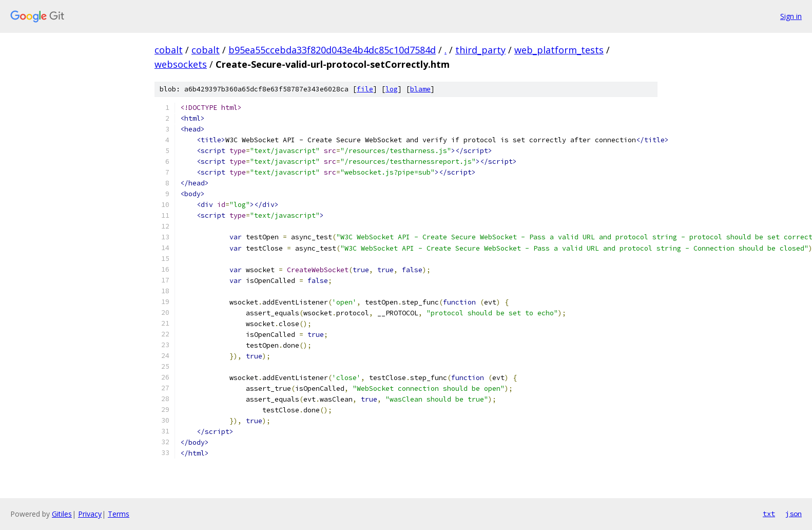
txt (769, 514)
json (794, 514)
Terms (119, 514)
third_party (480, 50)
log (392, 89)
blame (420, 89)
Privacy (90, 514)
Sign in (791, 16)
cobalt (169, 50)
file (365, 89)
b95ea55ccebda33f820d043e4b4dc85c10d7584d (332, 50)
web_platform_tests (559, 50)
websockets (181, 64)
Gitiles (62, 514)
